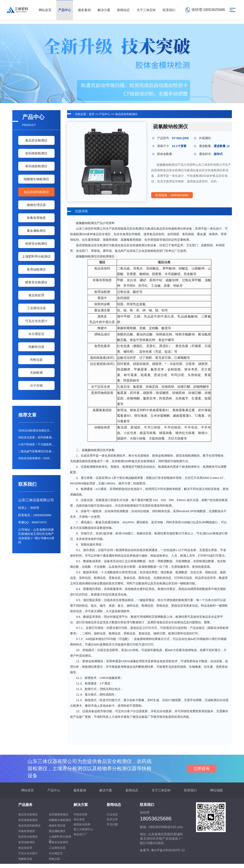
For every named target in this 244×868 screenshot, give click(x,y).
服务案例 (80, 790)
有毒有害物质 (36, 218)
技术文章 (112, 819)
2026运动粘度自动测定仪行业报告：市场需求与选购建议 (37, 430)
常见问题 (112, 824)
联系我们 (190, 790)
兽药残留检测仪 (36, 166)
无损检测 (36, 373)
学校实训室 (81, 814)
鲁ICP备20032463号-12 (168, 850)
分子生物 (36, 385)
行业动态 (112, 814)
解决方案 (106, 790)
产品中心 (105, 114)
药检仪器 (36, 360)
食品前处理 (36, 295)
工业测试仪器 (36, 308)
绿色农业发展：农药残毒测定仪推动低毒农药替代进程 (37, 437)
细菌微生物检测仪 (36, 179)
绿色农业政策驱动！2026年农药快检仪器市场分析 (37, 458)
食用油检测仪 (36, 269)
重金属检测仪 (36, 231)
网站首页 (28, 790)
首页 (92, 114)
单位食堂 (79, 819)
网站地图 (216, 790)
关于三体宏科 (161, 790)
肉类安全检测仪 (36, 244)
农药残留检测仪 (36, 153)
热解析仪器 (36, 347)
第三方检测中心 (83, 829)
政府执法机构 (82, 824)
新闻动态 (132, 790)
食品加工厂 (81, 834)
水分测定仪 (36, 334)
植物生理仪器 (36, 205)
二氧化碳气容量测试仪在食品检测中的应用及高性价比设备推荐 (37, 451)
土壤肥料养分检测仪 (36, 256)
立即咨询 (202, 769)
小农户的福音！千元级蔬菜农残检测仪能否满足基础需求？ (37, 444)
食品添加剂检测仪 (36, 192)
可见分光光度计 (36, 321)
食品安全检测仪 (36, 140)
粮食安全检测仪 (36, 282)
